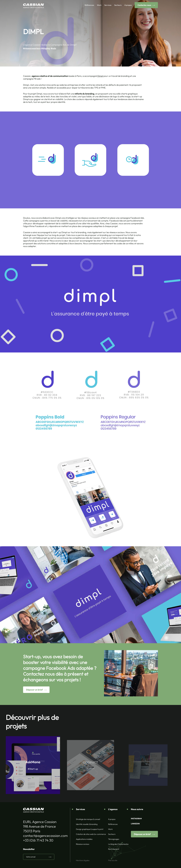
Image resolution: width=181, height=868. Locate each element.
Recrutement (114, 849)
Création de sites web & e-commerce (91, 834)
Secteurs (118, 5)
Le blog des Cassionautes (118, 844)
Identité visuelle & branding (87, 824)
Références (89, 5)
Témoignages (114, 839)
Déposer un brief (32, 690)
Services (108, 5)
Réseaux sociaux (83, 844)
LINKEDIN (135, 824)
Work (99, 5)
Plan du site (113, 860)
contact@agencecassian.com (45, 836)
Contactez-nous (144, 5)
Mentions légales (83, 860)
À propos (128, 5)
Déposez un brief (143, 834)
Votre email (31, 857)
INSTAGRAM (136, 819)
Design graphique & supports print (90, 829)
